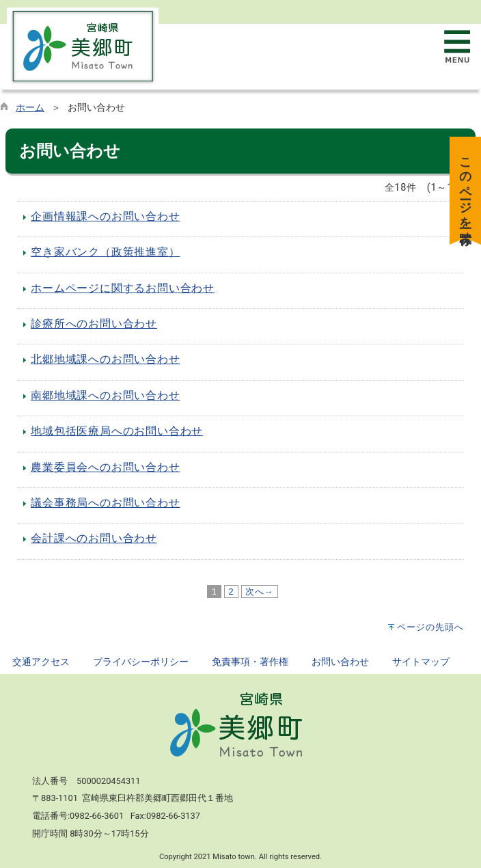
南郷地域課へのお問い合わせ (105, 395)
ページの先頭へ (430, 627)
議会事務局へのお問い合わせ (105, 503)
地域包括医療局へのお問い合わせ (117, 431)
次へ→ (260, 592)
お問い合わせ (340, 662)
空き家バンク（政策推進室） (105, 252)
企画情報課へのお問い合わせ (105, 216)
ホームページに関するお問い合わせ (123, 288)
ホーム (30, 108)
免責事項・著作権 (250, 662)
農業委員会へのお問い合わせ (105, 467)
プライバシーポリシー (141, 662)
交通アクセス (41, 662)
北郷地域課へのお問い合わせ (105, 359)
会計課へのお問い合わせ (94, 538)
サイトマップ (421, 662)
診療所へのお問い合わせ (94, 324)
